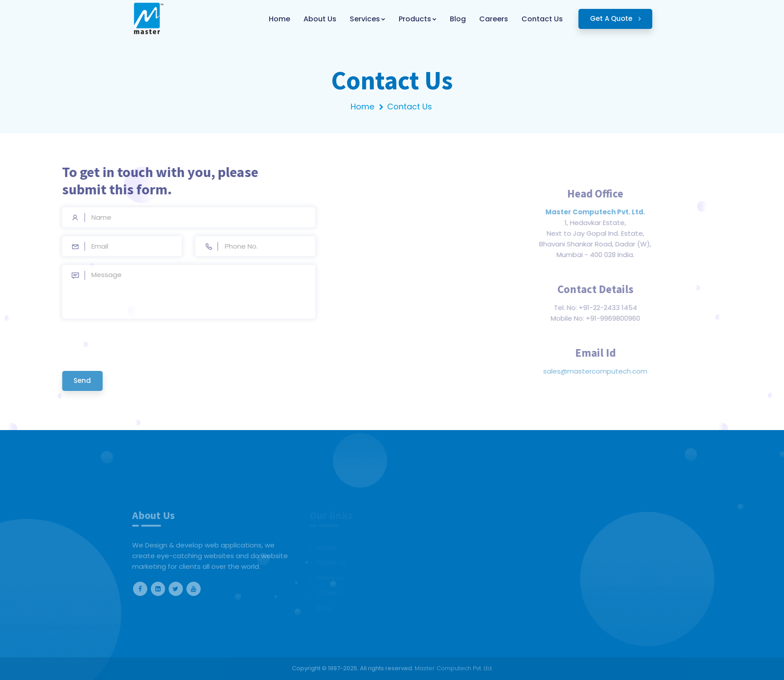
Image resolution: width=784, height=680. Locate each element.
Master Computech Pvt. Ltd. (454, 668)
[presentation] (101, 345)
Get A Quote (615, 18)
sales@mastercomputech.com (623, 371)
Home (362, 107)
